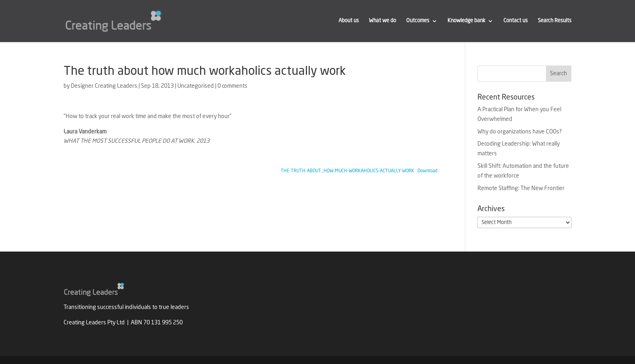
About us (349, 21)
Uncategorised (196, 86)
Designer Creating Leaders (104, 86)
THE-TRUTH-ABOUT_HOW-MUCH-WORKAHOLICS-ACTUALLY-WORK (347, 171)
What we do (382, 21)
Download (427, 171)
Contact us (516, 21)
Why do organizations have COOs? (520, 132)
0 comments (232, 86)
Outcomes (418, 21)
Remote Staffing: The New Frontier (521, 188)
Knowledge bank (466, 21)
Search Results (555, 21)
